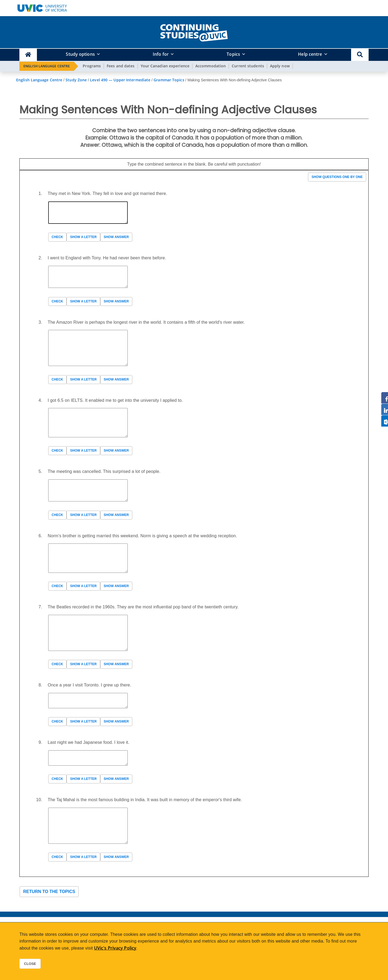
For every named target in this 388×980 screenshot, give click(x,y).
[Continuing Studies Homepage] (28, 55)
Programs (92, 66)
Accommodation (211, 66)
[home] (194, 32)
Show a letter (83, 237)
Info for (161, 54)
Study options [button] (80, 54)
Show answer (116, 237)
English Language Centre (47, 66)
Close (30, 964)
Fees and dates (121, 66)
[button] (360, 55)
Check (58, 237)
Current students (248, 66)
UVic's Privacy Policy (115, 948)
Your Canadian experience (165, 66)
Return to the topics (49, 892)
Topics (233, 54)
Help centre (310, 54)
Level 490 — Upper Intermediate (120, 80)
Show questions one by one (337, 177)
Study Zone (76, 80)
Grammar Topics (169, 80)
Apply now (280, 66)
